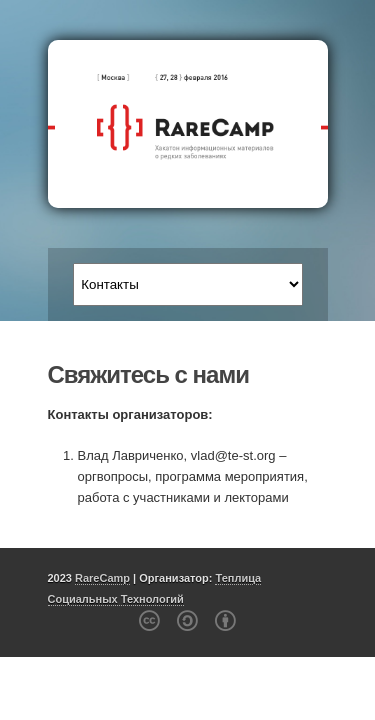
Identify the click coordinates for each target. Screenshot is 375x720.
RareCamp (102, 578)
